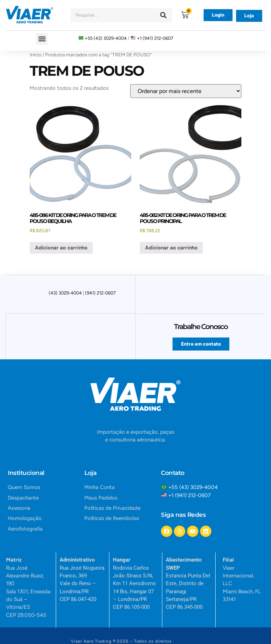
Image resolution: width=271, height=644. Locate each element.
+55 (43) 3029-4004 (106, 38)
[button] (42, 39)
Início (35, 55)
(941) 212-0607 (100, 293)
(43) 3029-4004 (65, 293)
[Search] (163, 15)
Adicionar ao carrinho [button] (61, 248)
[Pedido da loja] (186, 91)
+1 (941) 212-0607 (155, 38)
